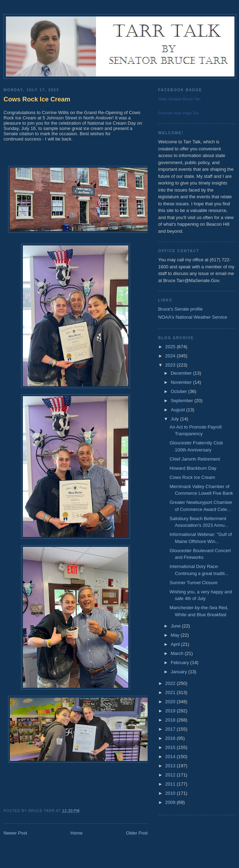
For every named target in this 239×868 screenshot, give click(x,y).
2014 (171, 757)
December (182, 373)
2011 (171, 784)
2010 (171, 793)
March (178, 653)
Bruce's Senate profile (180, 309)
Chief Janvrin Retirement (195, 459)
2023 (171, 365)
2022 (171, 683)
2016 (171, 738)
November (182, 382)
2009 (171, 802)
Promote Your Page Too (179, 113)
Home (77, 833)
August (179, 410)
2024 (171, 356)
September (183, 401)
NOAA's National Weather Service (193, 317)
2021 (171, 692)
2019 (171, 711)
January (180, 672)
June (176, 626)
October (180, 391)
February (181, 663)
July (176, 419)
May (176, 635)
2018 (171, 720)
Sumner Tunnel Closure (193, 583)
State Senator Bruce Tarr (179, 99)
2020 (171, 702)
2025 (171, 347)
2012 (171, 775)
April (176, 644)
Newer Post (15, 833)
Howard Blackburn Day (193, 468)
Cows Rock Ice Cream (37, 99)
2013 (171, 766)
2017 (171, 729)
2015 (171, 747)
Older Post (137, 833)
